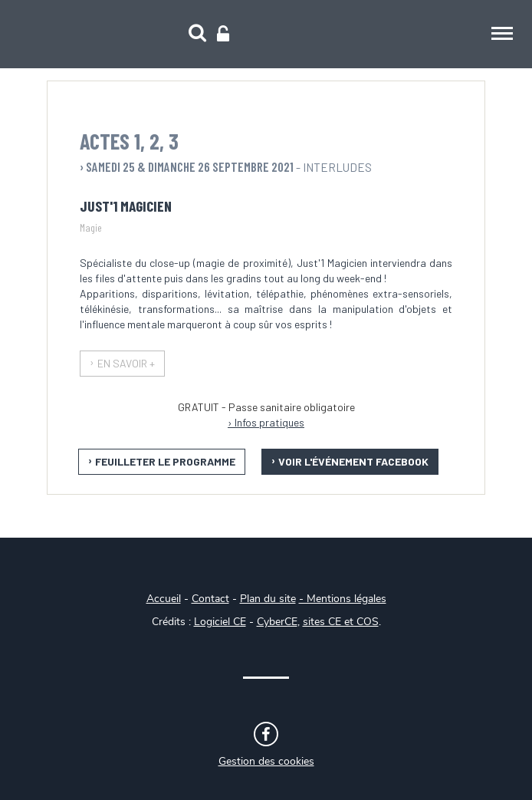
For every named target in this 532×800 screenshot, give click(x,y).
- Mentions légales (343, 599)
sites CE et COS (341, 622)
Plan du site (268, 599)
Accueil (164, 599)
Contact (210, 599)
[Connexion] (223, 35)
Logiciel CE (220, 622)
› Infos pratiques (266, 422)
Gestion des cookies (266, 762)
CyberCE (277, 622)
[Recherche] (197, 35)
